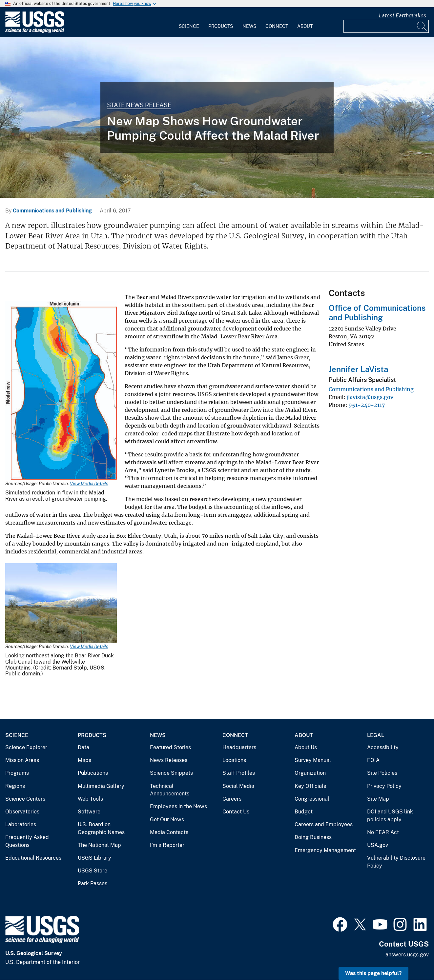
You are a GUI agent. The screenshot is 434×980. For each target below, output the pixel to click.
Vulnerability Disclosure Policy (396, 862)
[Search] (422, 26)
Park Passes (93, 883)
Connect (277, 26)
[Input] (386, 26)
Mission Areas (22, 760)
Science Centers (25, 799)
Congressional (312, 799)
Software (89, 812)
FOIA (373, 760)
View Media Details (89, 484)
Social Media (238, 786)
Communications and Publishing (52, 211)
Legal (376, 735)
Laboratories (21, 824)
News (249, 26)
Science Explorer (26, 747)
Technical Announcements (170, 790)
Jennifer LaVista (358, 369)
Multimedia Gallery (101, 786)
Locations (234, 760)
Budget (304, 812)
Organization (310, 773)
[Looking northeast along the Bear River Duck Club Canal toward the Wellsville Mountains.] (217, 117)
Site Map (378, 799)
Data (83, 747)
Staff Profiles (239, 773)
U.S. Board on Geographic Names (101, 828)
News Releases (169, 760)
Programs (17, 773)
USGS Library (94, 858)
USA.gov (378, 845)
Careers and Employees (324, 824)
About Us (306, 747)
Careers (232, 799)
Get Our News (167, 820)
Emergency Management (325, 850)
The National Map (99, 845)
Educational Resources (33, 858)
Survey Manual (313, 760)
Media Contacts (169, 832)
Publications (93, 773)
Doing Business (313, 837)
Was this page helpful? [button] (373, 973)
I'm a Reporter (167, 845)
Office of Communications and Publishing (377, 313)
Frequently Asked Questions (27, 841)
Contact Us (236, 812)
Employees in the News (178, 806)
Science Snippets (171, 773)
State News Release (139, 105)
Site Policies (382, 773)
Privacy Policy (384, 786)
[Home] (35, 32)
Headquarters (239, 747)
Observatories (22, 812)
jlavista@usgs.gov (370, 397)
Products (221, 26)
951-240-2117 (367, 405)
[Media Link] (61, 391)
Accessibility (383, 747)
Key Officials (310, 786)
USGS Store (93, 871)
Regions (15, 786)
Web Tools (90, 799)
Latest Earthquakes (403, 16)
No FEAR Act (383, 832)
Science (189, 26)
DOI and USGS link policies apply (390, 816)
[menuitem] (189, 22)
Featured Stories (170, 747)
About (305, 26)
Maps (84, 760)
